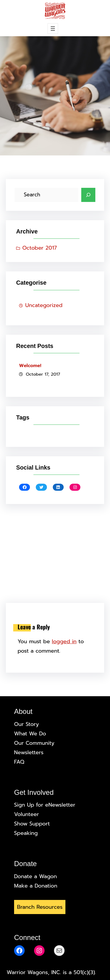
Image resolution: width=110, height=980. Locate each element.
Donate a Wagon (35, 876)
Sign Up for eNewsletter (45, 805)
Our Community (34, 743)
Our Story (27, 724)
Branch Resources (40, 907)
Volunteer (27, 814)
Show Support (32, 824)
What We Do (30, 734)
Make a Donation (36, 886)
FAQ (19, 762)
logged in (64, 641)
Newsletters (29, 752)
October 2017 (40, 248)
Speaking (26, 833)
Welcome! (30, 366)
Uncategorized (44, 305)
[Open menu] (53, 29)
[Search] (88, 195)
